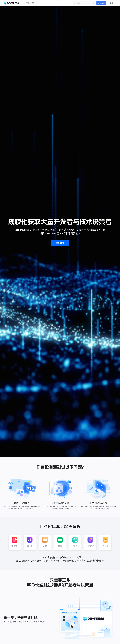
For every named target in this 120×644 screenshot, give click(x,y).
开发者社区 (30, 3)
